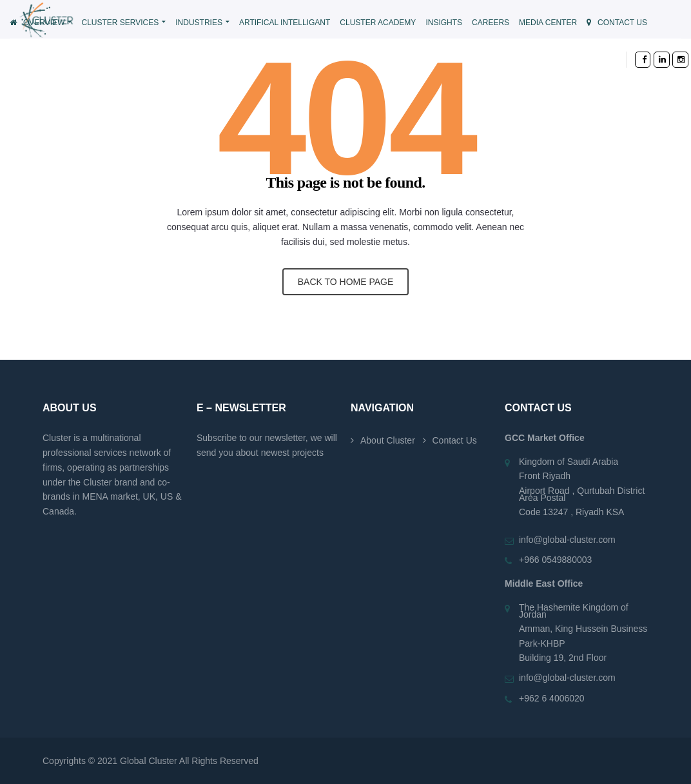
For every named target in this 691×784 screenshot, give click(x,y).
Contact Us (455, 440)
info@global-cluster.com (567, 540)
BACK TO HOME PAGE (346, 282)
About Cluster (388, 440)
